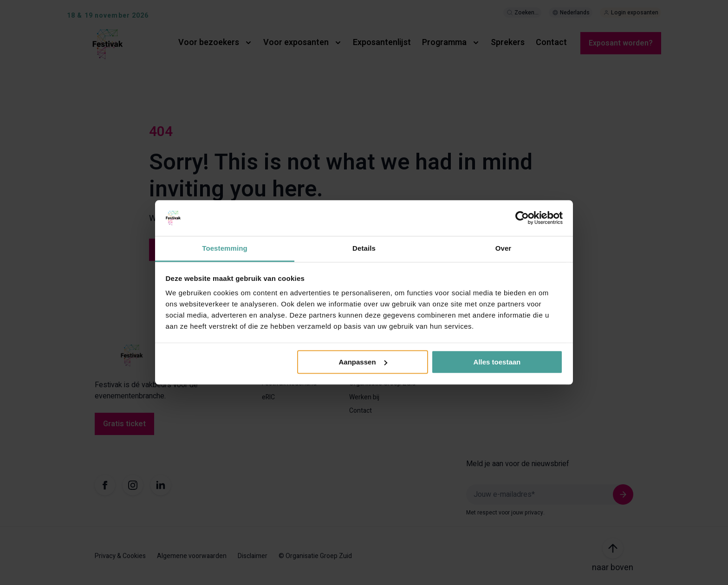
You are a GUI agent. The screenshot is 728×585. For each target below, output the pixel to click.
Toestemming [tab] (225, 248)
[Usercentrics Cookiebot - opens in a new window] (522, 218)
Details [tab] (364, 248)
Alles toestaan (497, 362)
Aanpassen (363, 362)
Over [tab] (504, 248)
